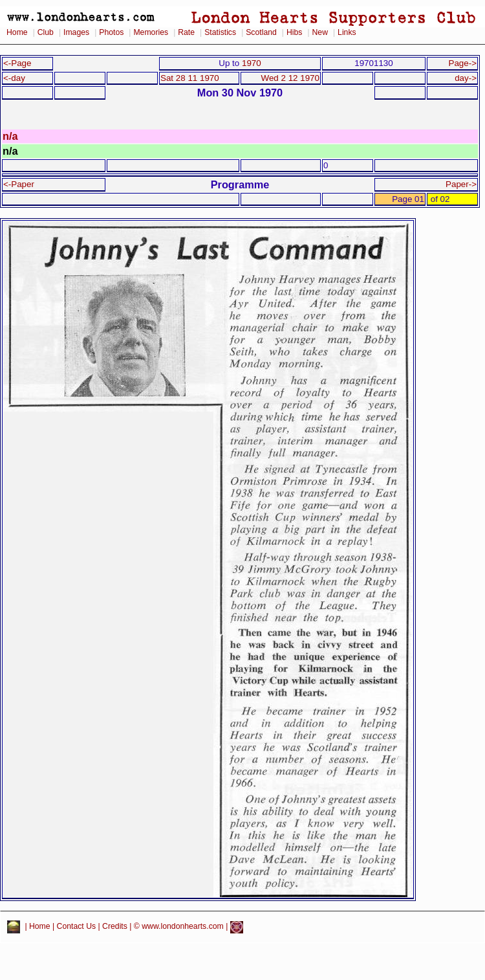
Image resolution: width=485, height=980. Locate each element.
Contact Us (77, 927)
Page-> (462, 63)
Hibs (294, 32)
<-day (14, 78)
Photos (111, 32)
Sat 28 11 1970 (190, 78)
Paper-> (461, 184)
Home (17, 32)
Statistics (220, 32)
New (320, 32)
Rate (186, 32)
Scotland (261, 32)
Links (347, 32)
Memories (151, 32)
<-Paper (19, 184)
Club (46, 32)
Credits (115, 927)
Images (76, 32)
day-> (466, 78)
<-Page (17, 63)
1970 (252, 63)
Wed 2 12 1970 (290, 78)
